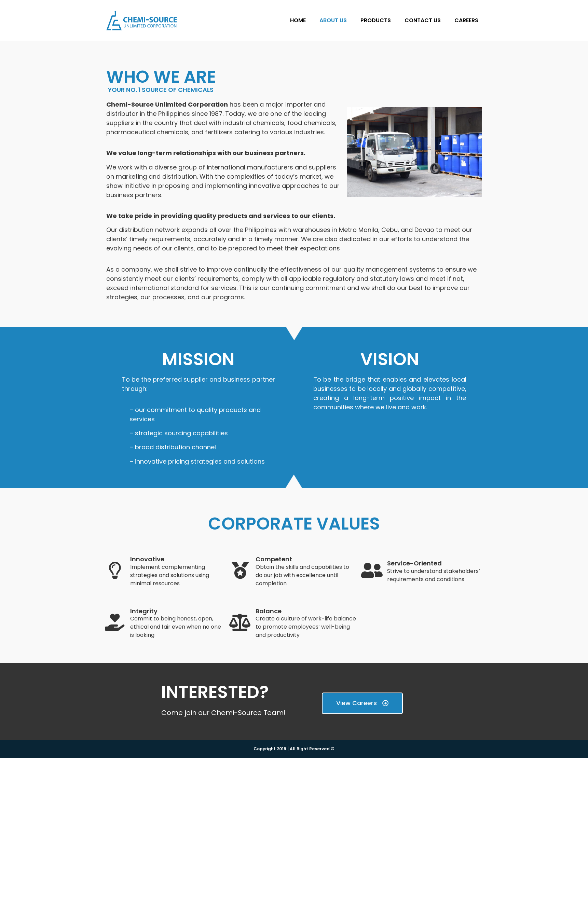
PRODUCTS (376, 20)
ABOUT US (333, 20)
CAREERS (466, 20)
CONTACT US (423, 20)
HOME (298, 20)
